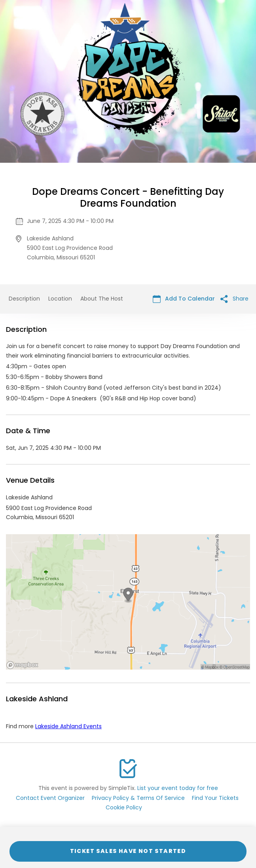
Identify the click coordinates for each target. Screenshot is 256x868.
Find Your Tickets (215, 798)
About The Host (102, 299)
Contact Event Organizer (50, 798)
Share (234, 299)
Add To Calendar (184, 299)
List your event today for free (178, 788)
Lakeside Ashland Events (68, 726)
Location (60, 299)
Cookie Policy (124, 807)
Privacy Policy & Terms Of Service (138, 798)
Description (24, 299)
